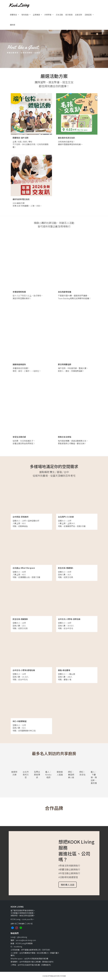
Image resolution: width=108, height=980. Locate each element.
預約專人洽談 (68, 885)
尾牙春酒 (69, 15)
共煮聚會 (48, 15)
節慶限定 (13, 15)
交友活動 (59, 15)
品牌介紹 (14, 923)
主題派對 (79, 15)
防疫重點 (22, 923)
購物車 (13, 25)
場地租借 (25, 15)
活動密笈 (88, 15)
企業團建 (36, 15)
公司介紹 (29, 923)
